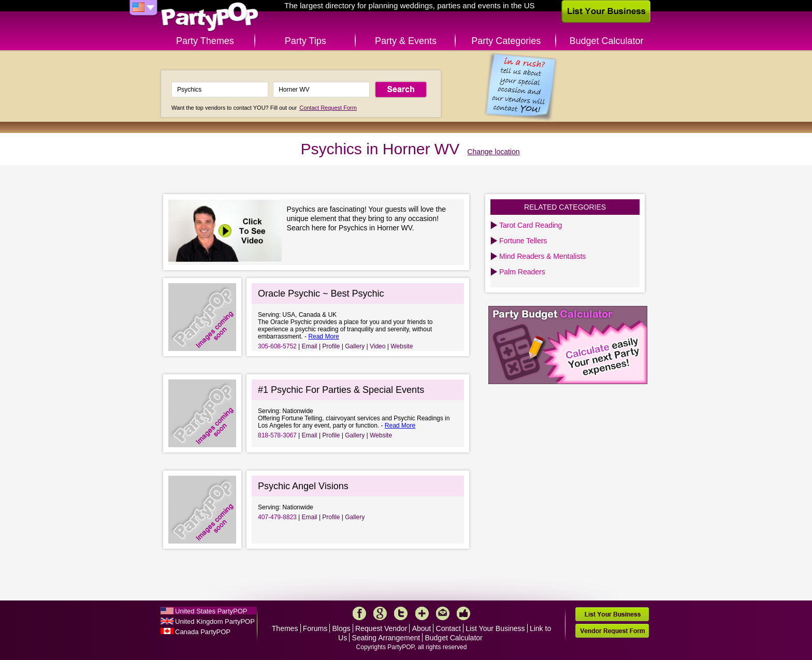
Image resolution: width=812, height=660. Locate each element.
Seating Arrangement (386, 638)
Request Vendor (381, 628)
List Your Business (495, 628)
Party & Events (406, 41)
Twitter (401, 613)
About (422, 628)
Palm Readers (522, 272)
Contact (448, 628)
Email (310, 346)
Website (402, 346)
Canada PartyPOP (203, 632)
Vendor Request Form (612, 631)
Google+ (380, 613)
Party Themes (205, 41)
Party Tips (306, 41)
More (422, 613)
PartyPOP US (210, 17)
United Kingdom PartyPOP (215, 621)
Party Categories (506, 41)
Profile (331, 346)
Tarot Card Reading (531, 225)
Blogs (342, 628)
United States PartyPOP (211, 611)
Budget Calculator (607, 41)
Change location (493, 152)
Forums (315, 628)
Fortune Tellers (523, 241)
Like (463, 613)
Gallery (355, 346)
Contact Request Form (328, 108)
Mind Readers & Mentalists (542, 256)
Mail (443, 613)
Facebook (359, 613)
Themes (285, 628)
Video (378, 346)
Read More (323, 336)
